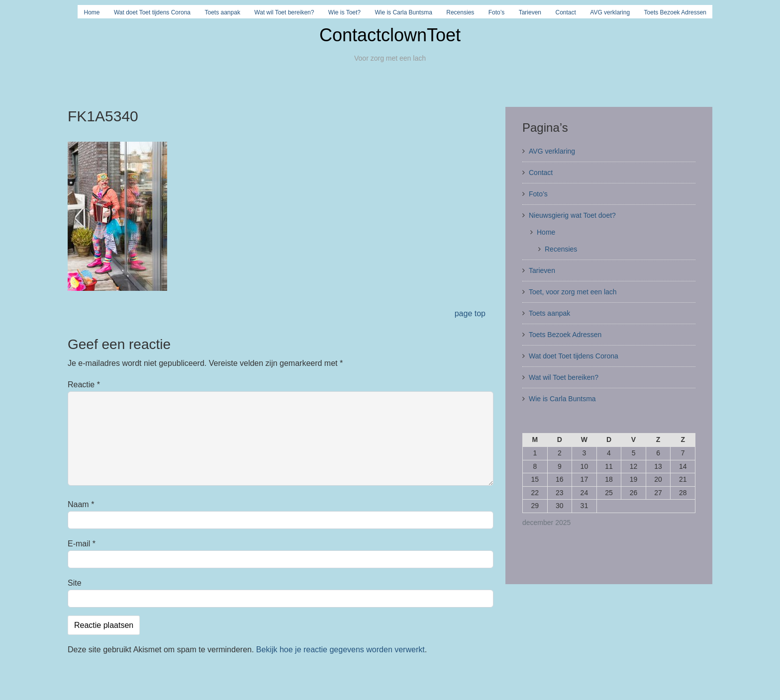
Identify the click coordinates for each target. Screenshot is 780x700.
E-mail (82, 544)
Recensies (460, 12)
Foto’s (496, 12)
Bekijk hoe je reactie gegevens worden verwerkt (341, 650)
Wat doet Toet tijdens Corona (152, 12)
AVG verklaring (610, 12)
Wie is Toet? (344, 12)
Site (75, 583)
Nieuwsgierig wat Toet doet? (572, 215)
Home (92, 12)
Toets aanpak (223, 12)
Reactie (84, 385)
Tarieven (530, 12)
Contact (566, 12)
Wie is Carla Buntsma (403, 12)
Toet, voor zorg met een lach (573, 292)
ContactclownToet (390, 35)
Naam (81, 504)
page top (470, 313)
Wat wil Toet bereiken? (284, 12)
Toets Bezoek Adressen (675, 12)
